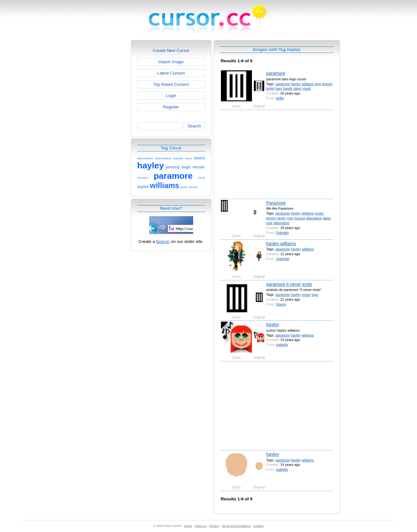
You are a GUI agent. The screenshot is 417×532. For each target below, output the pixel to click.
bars (279, 88)
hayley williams (281, 244)
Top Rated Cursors (171, 84)
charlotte (283, 259)
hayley (296, 84)
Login (171, 96)
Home (188, 526)
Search (194, 126)
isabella (282, 345)
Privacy (214, 526)
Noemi (281, 304)
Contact (258, 526)
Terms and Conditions (236, 526)
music (319, 213)
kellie (280, 98)
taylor (270, 88)
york (269, 223)
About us (201, 526)
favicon (163, 241)
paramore (276, 73)
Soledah (282, 233)
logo (318, 84)
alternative (314, 218)
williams (308, 84)
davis (297, 88)
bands (288, 88)
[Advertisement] (103, 137)
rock (290, 218)
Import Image (171, 62)
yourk (307, 88)
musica (300, 218)
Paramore (276, 203)
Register (171, 107)
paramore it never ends (289, 284)
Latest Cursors (171, 73)
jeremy (327, 84)
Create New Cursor (171, 50)
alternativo (281, 223)
